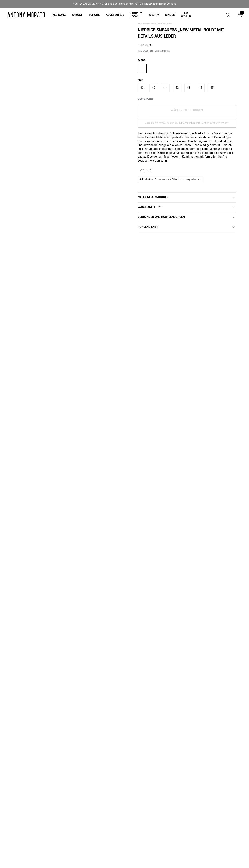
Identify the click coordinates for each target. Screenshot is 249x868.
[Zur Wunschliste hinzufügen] (142, 171)
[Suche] (228, 15)
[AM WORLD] (186, 15)
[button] (59, 15)
